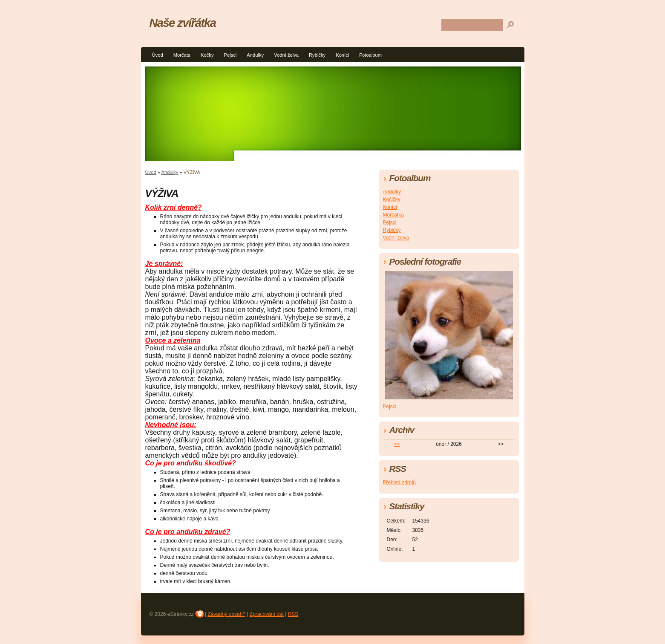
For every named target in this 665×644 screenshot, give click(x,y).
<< (397, 444)
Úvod (158, 55)
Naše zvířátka (183, 23)
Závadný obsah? (226, 614)
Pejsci (230, 55)
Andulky (255, 55)
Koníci (342, 55)
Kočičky (392, 199)
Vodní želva (286, 55)
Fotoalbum (370, 55)
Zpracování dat (267, 614)
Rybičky (317, 55)
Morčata (182, 55)
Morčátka (393, 215)
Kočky (207, 55)
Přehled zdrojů (399, 482)
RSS (293, 614)
